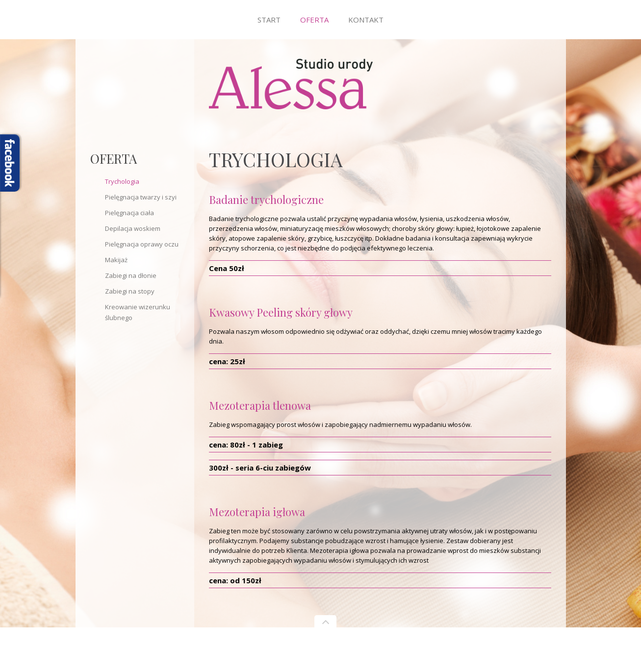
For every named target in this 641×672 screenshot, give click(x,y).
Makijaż (116, 260)
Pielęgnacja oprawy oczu (142, 244)
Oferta (314, 20)
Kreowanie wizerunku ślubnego (138, 312)
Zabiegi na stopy (130, 291)
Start (269, 20)
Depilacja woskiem (133, 228)
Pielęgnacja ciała (129, 213)
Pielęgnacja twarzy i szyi (141, 197)
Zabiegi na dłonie (131, 275)
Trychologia (122, 181)
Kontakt (366, 20)
